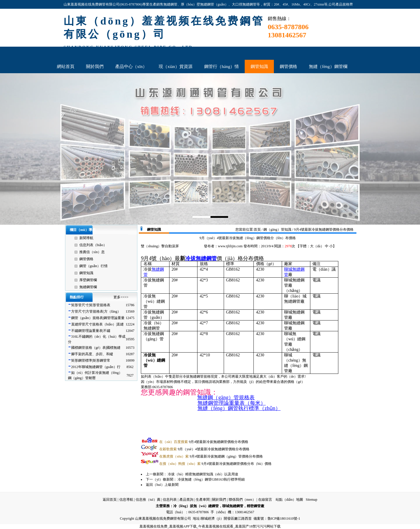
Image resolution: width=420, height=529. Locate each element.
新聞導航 (86, 238)
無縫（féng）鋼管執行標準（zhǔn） (239, 408)
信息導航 (126, 500)
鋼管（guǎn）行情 (93, 266)
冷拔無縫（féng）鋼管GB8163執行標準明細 (211, 479)
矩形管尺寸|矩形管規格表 (91, 305)
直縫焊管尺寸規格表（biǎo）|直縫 (98, 324)
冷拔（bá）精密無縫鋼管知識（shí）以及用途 (203, 474)
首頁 (257, 230)
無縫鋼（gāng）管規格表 (226, 397)
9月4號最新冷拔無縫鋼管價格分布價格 (204, 442)
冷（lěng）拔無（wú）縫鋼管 (196, 506)
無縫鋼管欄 (88, 287)
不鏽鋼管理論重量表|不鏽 (91, 331)
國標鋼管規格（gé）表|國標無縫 (96, 348)
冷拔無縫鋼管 (201, 258)
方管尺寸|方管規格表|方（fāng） (96, 311)
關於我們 (219, 500)
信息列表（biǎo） (93, 245)
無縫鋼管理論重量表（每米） (232, 403)
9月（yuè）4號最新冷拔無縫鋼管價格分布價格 (204, 449)
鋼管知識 (86, 273)
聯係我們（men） (242, 500)
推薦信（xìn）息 (92, 252)
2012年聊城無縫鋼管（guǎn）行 (96, 367)
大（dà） (317, 246)
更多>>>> (121, 297)
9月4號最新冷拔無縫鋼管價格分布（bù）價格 (215, 464)
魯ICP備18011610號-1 (284, 519)
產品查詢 (186, 500)
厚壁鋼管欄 (88, 280)
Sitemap (311, 500)
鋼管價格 (86, 259)
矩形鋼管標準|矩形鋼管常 (91, 360)
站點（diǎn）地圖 (289, 500)
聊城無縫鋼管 (233, 506)
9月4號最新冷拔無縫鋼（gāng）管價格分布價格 (211, 456)
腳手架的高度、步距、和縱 (92, 354)
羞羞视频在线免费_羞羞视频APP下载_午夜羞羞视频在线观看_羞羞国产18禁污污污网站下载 (210, 526)
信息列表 (170, 500)
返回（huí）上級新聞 (162, 485)
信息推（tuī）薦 (148, 500)
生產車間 (203, 500)
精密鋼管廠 (256, 506)
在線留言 (265, 500)
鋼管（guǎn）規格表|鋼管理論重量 (98, 318)
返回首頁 (110, 500)
